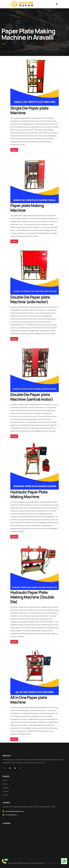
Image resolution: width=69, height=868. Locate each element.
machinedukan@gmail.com (15, 811)
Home (3, 44)
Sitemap (6, 788)
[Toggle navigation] (57, 4)
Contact (6, 795)
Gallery (5, 784)
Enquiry (14, 150)
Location (6, 791)
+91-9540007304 (11, 815)
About (5, 780)
